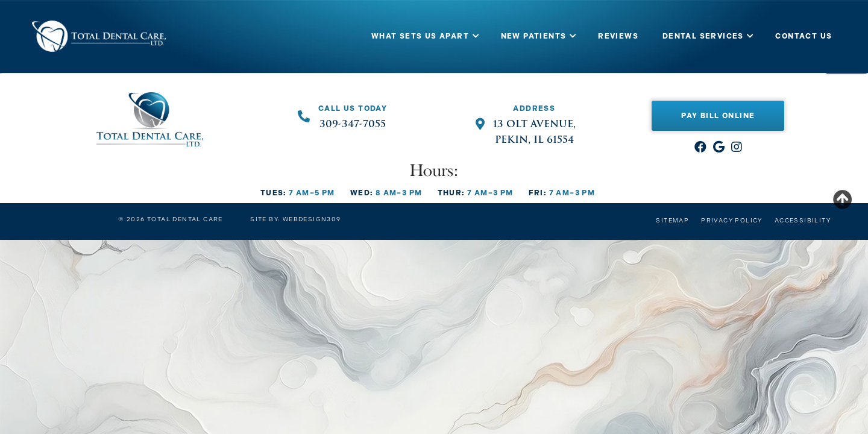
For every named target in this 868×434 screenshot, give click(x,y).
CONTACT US (804, 36)
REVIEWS (618, 36)
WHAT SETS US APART (420, 36)
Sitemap (672, 221)
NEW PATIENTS (534, 36)
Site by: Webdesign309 (295, 219)
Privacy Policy (732, 221)
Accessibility (803, 221)
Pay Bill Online (718, 116)
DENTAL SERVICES (703, 36)
